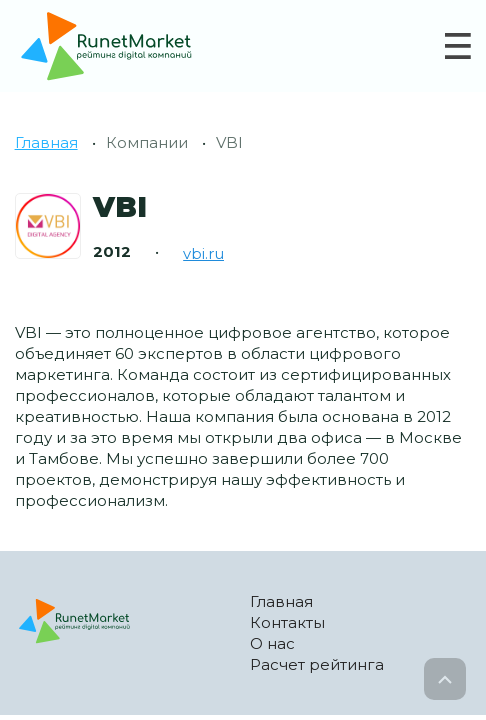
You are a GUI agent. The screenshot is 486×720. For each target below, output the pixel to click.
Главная (46, 142)
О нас (272, 643)
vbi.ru (203, 253)
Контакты (287, 622)
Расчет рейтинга (317, 664)
